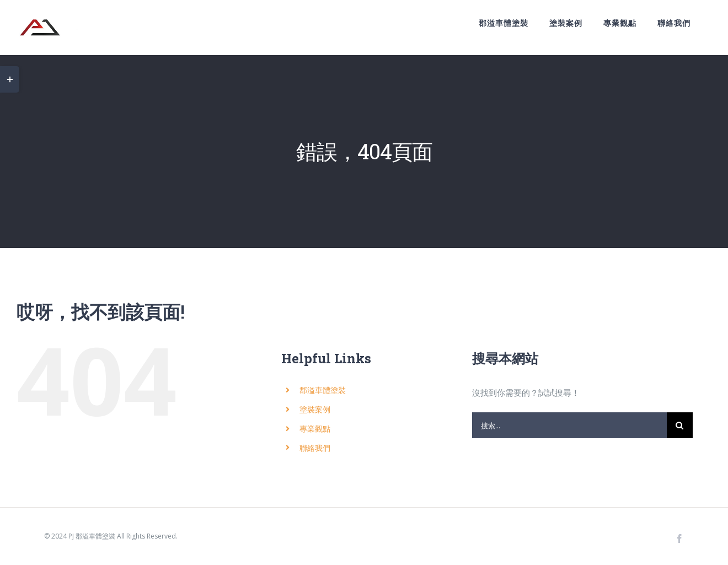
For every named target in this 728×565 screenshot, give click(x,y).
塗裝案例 (315, 409)
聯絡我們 (315, 448)
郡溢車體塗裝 (323, 390)
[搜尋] (680, 425)
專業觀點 (315, 429)
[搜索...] (569, 425)
